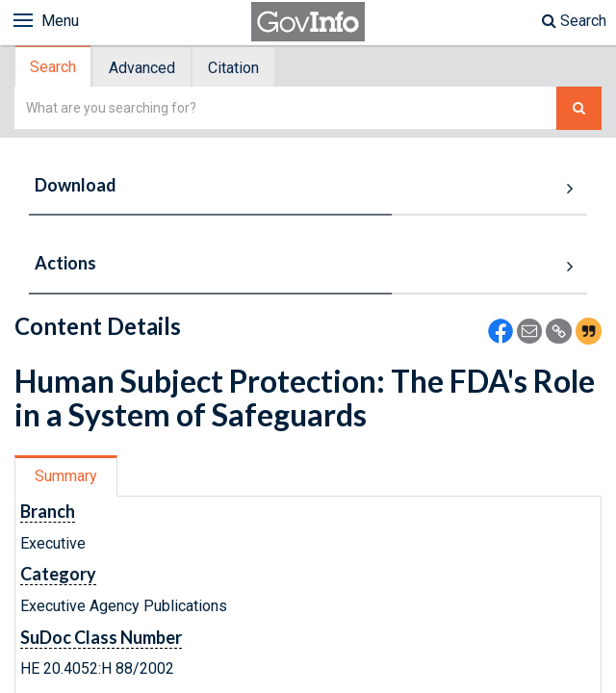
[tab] (54, 67)
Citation (233, 68)
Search (574, 21)
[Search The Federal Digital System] (579, 108)
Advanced (142, 68)
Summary (66, 476)
